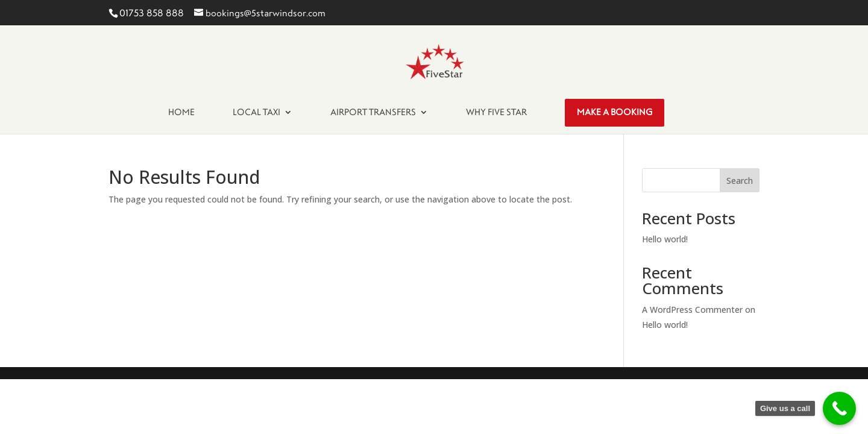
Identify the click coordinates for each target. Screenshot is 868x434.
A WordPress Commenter (692, 310)
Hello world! (665, 239)
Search (740, 181)
